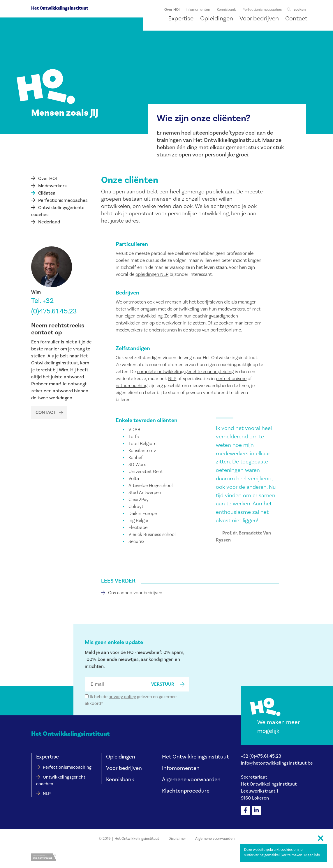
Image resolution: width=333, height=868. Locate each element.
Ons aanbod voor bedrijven (135, 593)
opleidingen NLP (152, 274)
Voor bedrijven (124, 768)
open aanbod (129, 192)
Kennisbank (120, 779)
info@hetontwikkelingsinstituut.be (277, 763)
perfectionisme (226, 330)
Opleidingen (121, 757)
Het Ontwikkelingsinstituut (60, 8)
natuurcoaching (132, 386)
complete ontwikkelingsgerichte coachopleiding (185, 372)
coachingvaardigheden (215, 316)
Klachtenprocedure (186, 791)
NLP (172, 379)
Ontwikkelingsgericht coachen (61, 781)
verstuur (163, 684)
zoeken (300, 10)
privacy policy (122, 697)
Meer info (312, 855)
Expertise (47, 757)
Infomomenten (181, 768)
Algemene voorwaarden (191, 779)
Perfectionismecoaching (67, 767)
